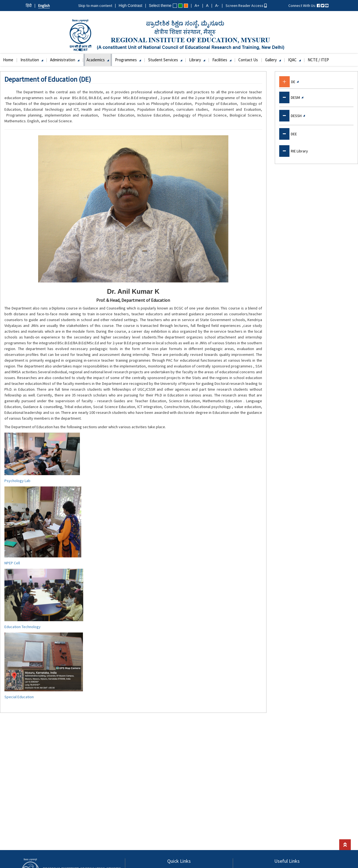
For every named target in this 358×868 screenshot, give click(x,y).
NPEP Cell (12, 563)
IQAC (294, 60)
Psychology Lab (17, 481)
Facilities (222, 60)
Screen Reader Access (246, 6)
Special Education (19, 697)
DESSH (298, 116)
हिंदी (29, 6)
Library (197, 60)
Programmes (128, 60)
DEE (294, 134)
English (44, 6)
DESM (297, 97)
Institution (32, 60)
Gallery (273, 60)
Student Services (165, 60)
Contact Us (248, 60)
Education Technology (23, 627)
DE (295, 82)
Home (8, 60)
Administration (65, 60)
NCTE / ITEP (318, 60)
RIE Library (299, 151)
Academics (98, 60)
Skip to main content (95, 6)
